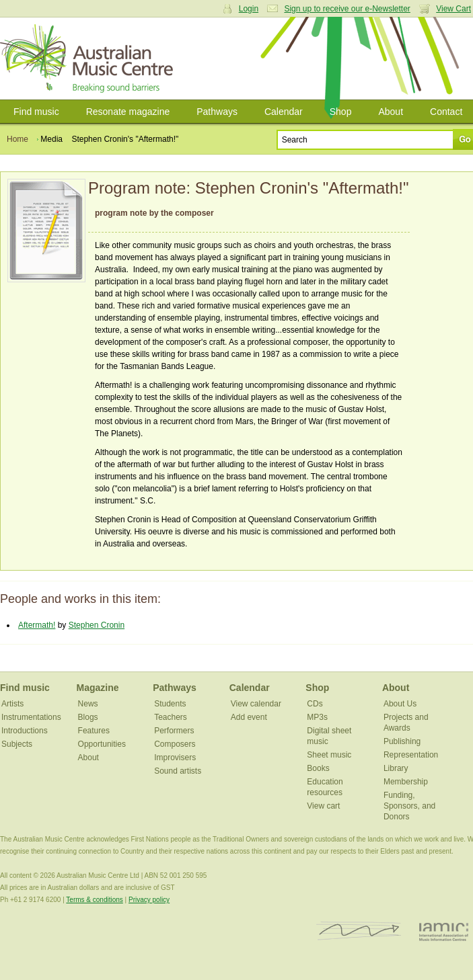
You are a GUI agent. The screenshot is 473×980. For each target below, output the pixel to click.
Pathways (217, 112)
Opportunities (102, 744)
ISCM (359, 931)
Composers (175, 744)
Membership (406, 782)
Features (94, 731)
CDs (315, 704)
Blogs (88, 717)
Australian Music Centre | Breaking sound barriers (89, 58)
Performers (174, 731)
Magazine (98, 688)
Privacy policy (149, 900)
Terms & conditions (94, 900)
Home (17, 139)
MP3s (317, 717)
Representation (411, 755)
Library (396, 768)
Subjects (17, 744)
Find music (36, 112)
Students (170, 704)
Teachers (171, 717)
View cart (323, 806)
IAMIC (444, 931)
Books (318, 768)
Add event (249, 717)
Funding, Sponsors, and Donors (409, 806)
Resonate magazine (128, 112)
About (391, 112)
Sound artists (178, 771)
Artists (12, 704)
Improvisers (175, 758)
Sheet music (329, 755)
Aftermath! (37, 625)
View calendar (256, 704)
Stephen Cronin (97, 625)
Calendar (284, 112)
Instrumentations (31, 717)
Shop (341, 112)
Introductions (25, 731)
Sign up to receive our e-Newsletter (347, 9)
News (88, 704)
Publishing (402, 741)
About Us (400, 704)
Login (249, 9)
